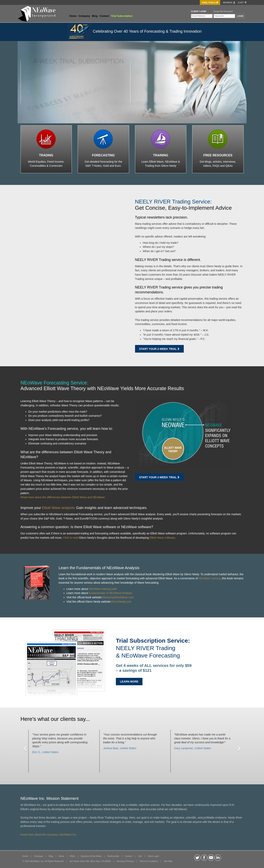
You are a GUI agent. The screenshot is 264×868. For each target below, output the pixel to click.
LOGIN (240, 16)
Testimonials (113, 856)
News (61, 856)
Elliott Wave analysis (58, 508)
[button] (26, 748)
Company (84, 16)
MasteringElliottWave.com (118, 597)
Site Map (168, 861)
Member (229, 3)
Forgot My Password (223, 11)
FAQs (72, 856)
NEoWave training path (103, 589)
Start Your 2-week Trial (159, 349)
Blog (95, 16)
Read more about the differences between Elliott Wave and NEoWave (63, 497)
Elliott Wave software (162, 538)
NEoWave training (209, 578)
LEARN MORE (129, 682)
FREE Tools (210, 3)
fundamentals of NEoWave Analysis (110, 593)
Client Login (153, 856)
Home (73, 16)
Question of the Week (91, 856)
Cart (242, 3)
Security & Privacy (125, 861)
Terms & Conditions (149, 861)
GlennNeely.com (121, 602)
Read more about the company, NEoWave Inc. (49, 835)
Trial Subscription (122, 16)
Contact (104, 16)
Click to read (71, 538)
